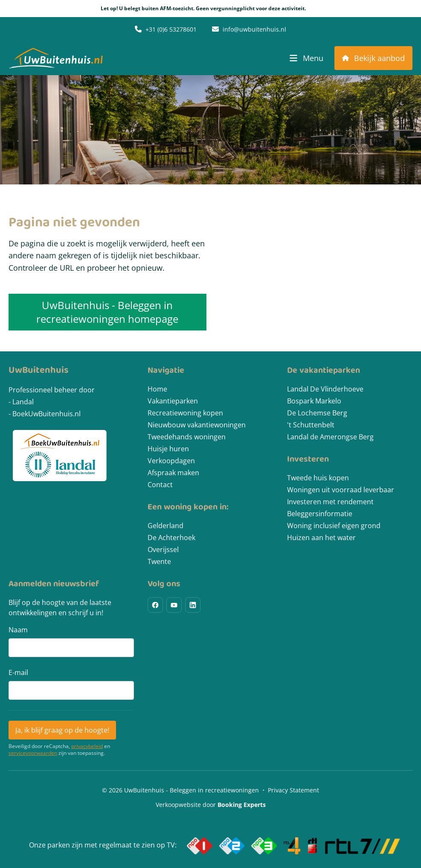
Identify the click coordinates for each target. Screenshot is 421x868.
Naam (18, 630)
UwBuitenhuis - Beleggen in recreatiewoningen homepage (107, 312)
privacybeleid (87, 746)
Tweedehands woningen (187, 437)
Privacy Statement (293, 790)
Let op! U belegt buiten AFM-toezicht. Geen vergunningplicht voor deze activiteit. (210, 9)
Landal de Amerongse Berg (330, 437)
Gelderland (165, 526)
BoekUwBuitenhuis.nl (46, 414)
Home (157, 389)
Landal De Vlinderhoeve (325, 389)
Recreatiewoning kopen (185, 413)
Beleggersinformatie (320, 514)
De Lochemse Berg (317, 413)
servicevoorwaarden (33, 753)
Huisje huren (168, 449)
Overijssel (163, 549)
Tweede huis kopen (318, 478)
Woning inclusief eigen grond (334, 526)
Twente (159, 561)
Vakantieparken (173, 401)
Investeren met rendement (330, 502)
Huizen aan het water (321, 538)
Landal (23, 402)
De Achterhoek (171, 538)
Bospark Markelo (314, 401)
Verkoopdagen (171, 461)
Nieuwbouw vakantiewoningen (197, 425)
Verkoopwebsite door (211, 805)
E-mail (18, 672)
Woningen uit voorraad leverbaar (341, 490)
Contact (160, 485)
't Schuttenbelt (311, 425)
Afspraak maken (173, 473)
